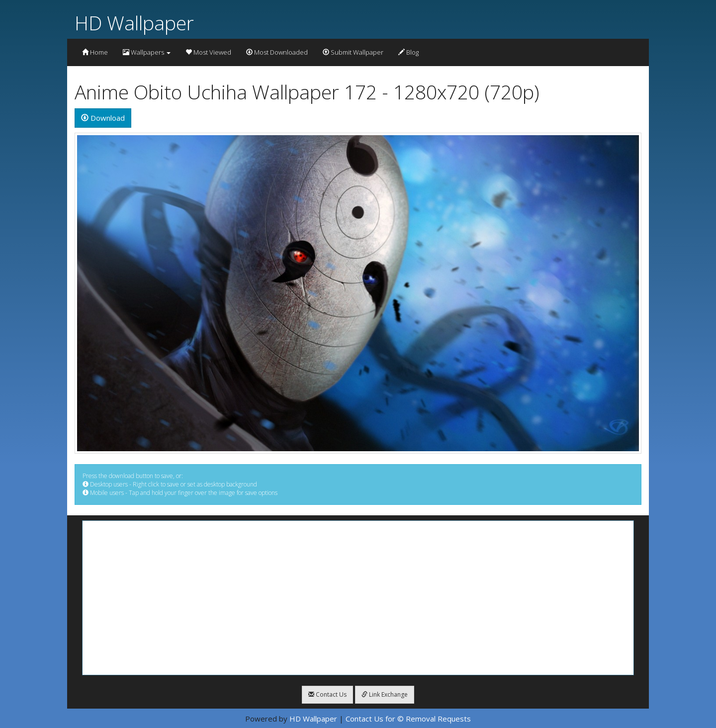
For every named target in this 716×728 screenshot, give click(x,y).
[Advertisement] (358, 598)
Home (95, 52)
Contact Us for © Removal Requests (408, 719)
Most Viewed (208, 52)
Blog (408, 52)
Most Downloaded (277, 52)
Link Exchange (385, 694)
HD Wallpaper (134, 23)
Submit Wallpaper (353, 52)
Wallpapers (147, 52)
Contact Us (327, 694)
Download (103, 118)
